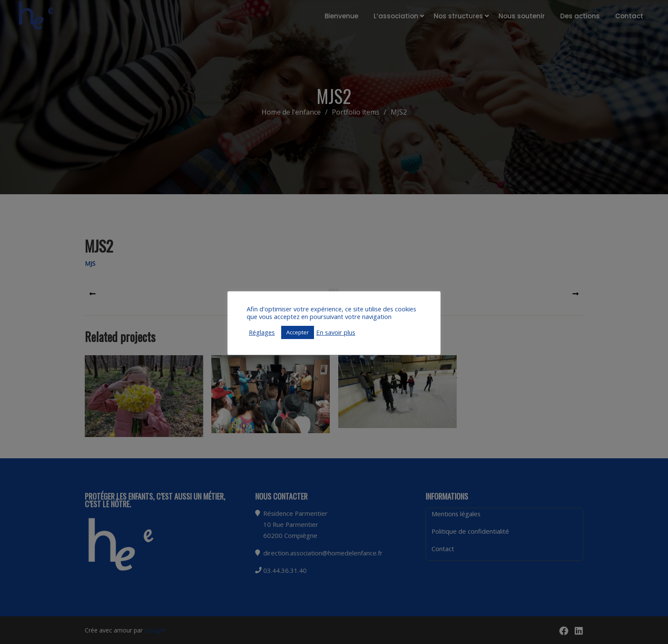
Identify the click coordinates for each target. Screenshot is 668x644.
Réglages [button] (262, 332)
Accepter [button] (298, 332)
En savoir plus (336, 332)
